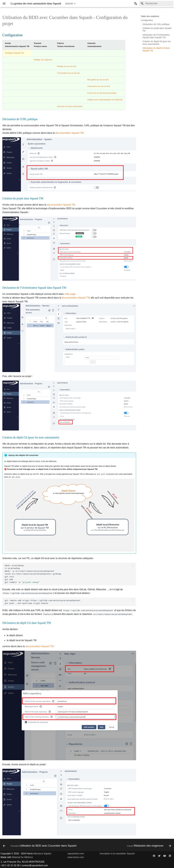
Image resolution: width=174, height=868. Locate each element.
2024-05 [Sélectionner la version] (69, 4)
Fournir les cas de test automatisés (102, 93)
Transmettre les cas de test (68, 73)
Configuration (147, 20)
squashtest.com (76, 854)
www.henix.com (76, 857)
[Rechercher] (156, 4)
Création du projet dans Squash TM (157, 30)
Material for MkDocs (22, 857)
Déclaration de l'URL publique (156, 24)
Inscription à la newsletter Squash (117, 854)
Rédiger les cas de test (67, 66)
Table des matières (150, 16)
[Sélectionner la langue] (135, 4)
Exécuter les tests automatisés (70, 106)
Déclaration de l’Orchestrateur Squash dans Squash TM (156, 36)
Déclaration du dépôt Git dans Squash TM (156, 49)
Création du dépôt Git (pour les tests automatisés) (157, 43)
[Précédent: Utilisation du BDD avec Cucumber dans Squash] (40, 846)
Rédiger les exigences (43, 60)
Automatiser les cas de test (99, 86)
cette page (70, 294)
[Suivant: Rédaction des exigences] (149, 846)
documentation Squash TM (69, 133)
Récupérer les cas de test (98, 80)
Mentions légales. (43, 854)
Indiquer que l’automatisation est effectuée (105, 100)
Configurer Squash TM (14, 53)
